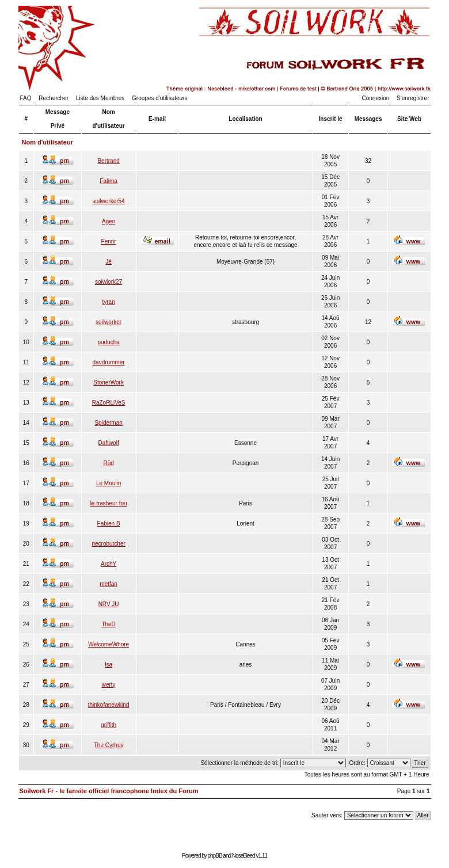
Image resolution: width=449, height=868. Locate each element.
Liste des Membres (100, 98)
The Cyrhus (109, 745)
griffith (109, 725)
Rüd (108, 463)
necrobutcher (108, 544)
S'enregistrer (413, 98)
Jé (109, 262)
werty (109, 685)
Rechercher (54, 98)
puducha (108, 342)
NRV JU (109, 604)
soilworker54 (109, 201)
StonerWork (109, 382)
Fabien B (109, 524)
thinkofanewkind (109, 705)
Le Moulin (109, 483)
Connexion (376, 98)
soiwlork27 (109, 282)
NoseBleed (243, 856)
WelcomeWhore (109, 644)
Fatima (109, 181)
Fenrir (109, 241)
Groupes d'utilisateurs (159, 98)
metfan (109, 584)
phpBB (215, 856)
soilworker (109, 322)
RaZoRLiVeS (109, 403)
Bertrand (108, 161)
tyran (109, 302)
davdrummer (109, 362)
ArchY (109, 564)
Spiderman (108, 423)
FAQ (26, 98)
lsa (109, 665)
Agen (109, 221)
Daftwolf (109, 443)
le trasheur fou (109, 503)
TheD (108, 624)
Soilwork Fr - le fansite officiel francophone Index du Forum (109, 791)
